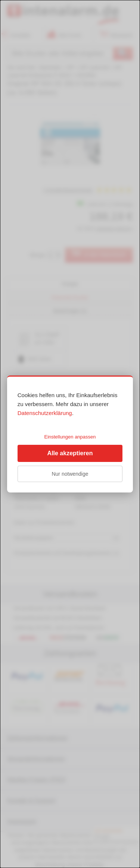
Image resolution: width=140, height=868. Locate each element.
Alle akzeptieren (70, 453)
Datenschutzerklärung (45, 413)
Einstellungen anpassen (70, 437)
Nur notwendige (70, 474)
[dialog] (70, 434)
